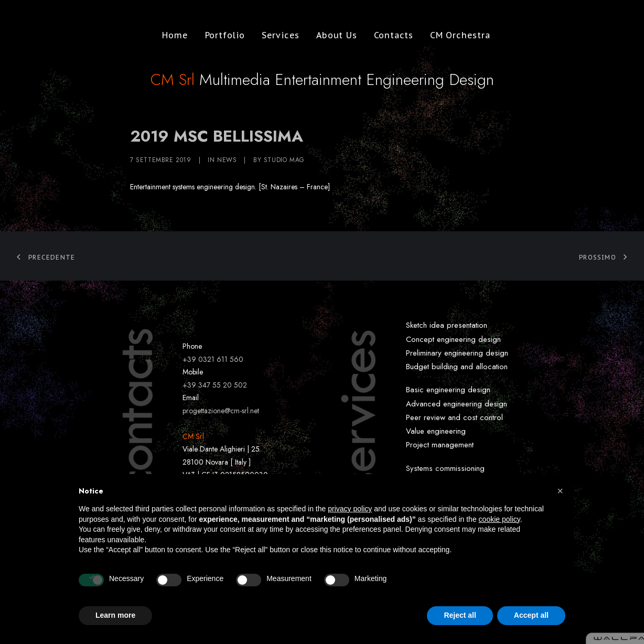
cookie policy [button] (500, 519)
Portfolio (221, 35)
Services (276, 35)
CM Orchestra (456, 35)
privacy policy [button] (350, 509)
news (227, 160)
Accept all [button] (531, 615)
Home (171, 35)
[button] (560, 491)
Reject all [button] (460, 615)
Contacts (389, 35)
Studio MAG (284, 160)
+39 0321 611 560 (213, 359)
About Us (332, 35)
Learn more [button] (115, 615)
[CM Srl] (56, 35)
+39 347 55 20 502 (215, 385)
